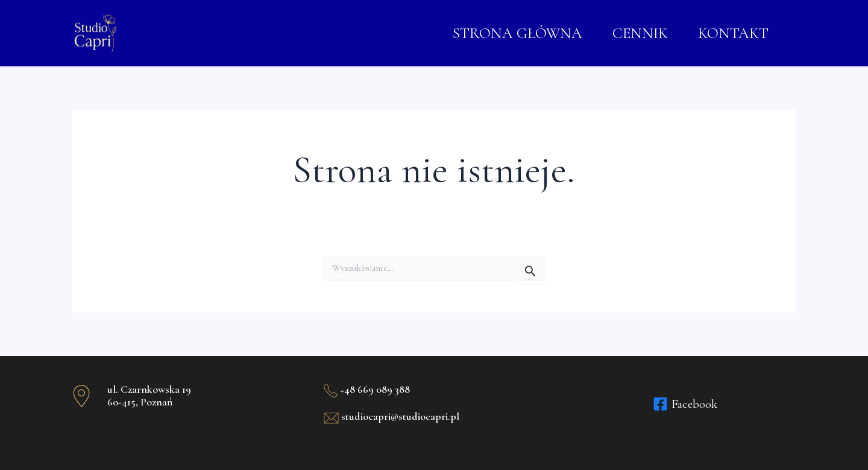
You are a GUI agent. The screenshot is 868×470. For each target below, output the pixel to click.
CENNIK (640, 33)
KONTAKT (733, 33)
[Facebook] (685, 404)
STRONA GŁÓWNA (517, 33)
